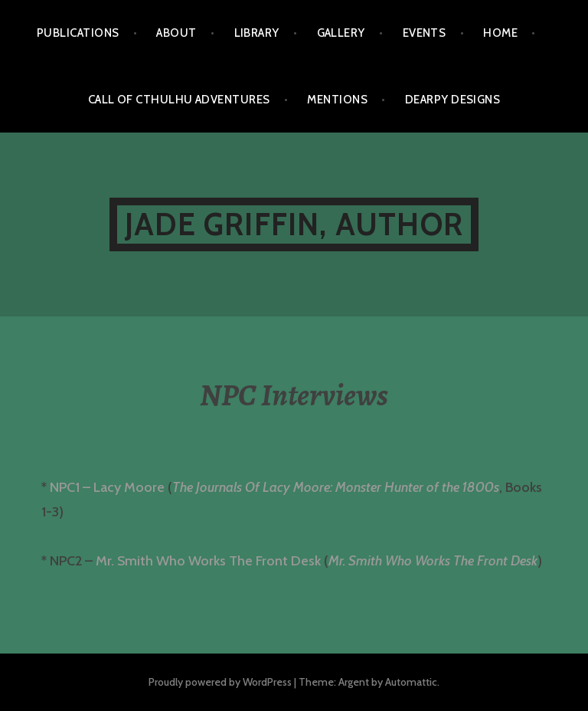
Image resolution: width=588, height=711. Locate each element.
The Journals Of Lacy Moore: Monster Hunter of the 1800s (336, 487)
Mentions (337, 100)
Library (257, 33)
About (176, 33)
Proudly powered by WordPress (220, 682)
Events (425, 33)
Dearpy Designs (452, 100)
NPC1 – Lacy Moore (107, 487)
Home (500, 33)
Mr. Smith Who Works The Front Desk (208, 561)
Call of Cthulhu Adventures (179, 100)
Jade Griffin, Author (294, 224)
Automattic (411, 682)
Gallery (341, 33)
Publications (78, 33)
